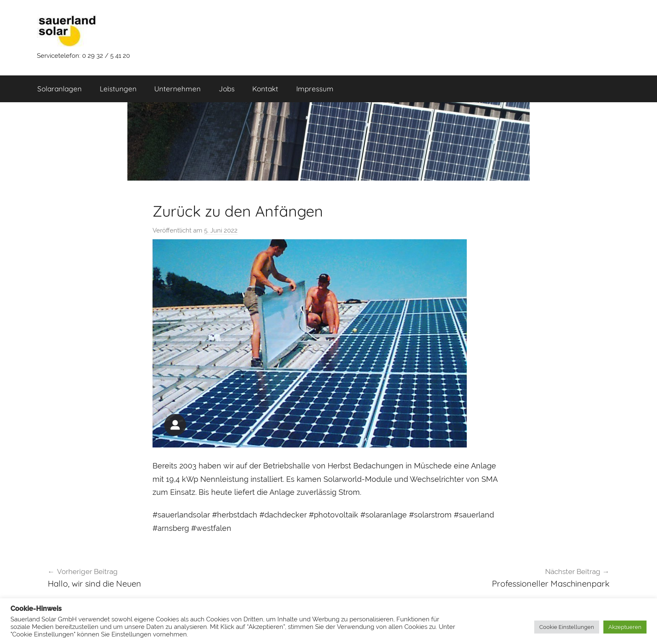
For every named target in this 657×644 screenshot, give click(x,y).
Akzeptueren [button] (625, 627)
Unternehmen (177, 89)
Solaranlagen (59, 89)
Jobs (227, 89)
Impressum (315, 89)
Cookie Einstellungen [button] (567, 627)
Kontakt (265, 89)
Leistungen (118, 89)
